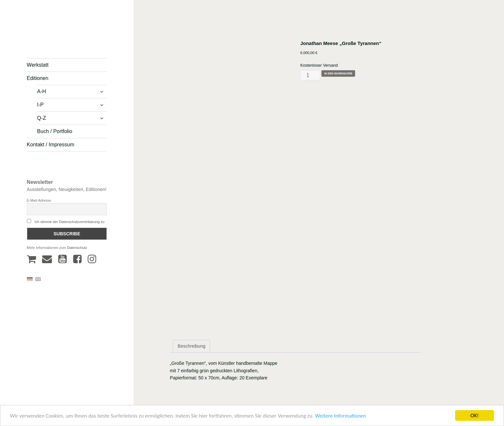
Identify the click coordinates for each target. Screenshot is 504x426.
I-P (40, 105)
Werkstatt (38, 65)
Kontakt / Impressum (51, 145)
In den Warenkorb (338, 73)
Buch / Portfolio (55, 131)
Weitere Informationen (341, 417)
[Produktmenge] (310, 75)
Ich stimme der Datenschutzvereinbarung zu (70, 222)
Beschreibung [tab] (192, 346)
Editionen (38, 78)
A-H (42, 91)
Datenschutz (77, 248)
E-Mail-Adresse (39, 200)
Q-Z (42, 118)
